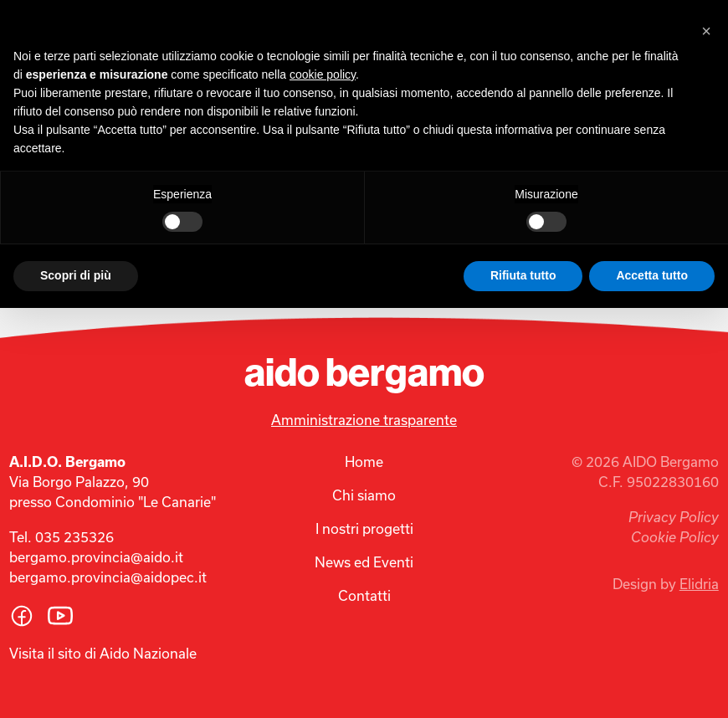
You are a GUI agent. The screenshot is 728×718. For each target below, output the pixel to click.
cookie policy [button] (323, 74)
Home (364, 462)
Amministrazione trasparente (364, 420)
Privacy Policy (674, 517)
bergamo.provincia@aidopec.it (108, 577)
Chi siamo (364, 495)
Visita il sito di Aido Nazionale (103, 653)
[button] (706, 27)
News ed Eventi (364, 562)
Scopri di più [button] (76, 275)
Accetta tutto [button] (652, 275)
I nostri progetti (364, 528)
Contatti (364, 595)
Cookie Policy (675, 537)
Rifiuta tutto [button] (523, 275)
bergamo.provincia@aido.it (96, 557)
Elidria (699, 584)
